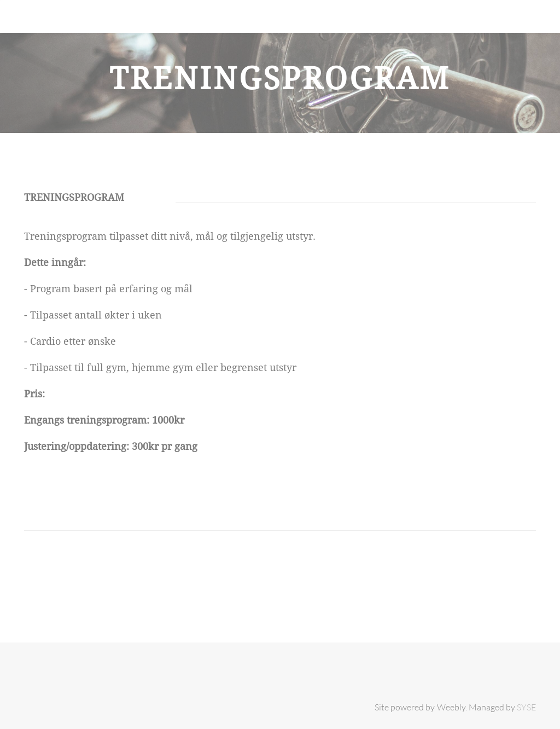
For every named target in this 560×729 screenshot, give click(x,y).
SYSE (526, 707)
